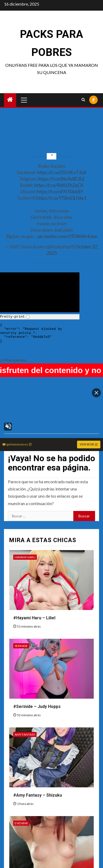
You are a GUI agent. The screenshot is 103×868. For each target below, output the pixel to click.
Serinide (21, 646)
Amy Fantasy (25, 734)
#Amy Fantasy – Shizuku (38, 795)
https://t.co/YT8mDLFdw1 (61, 198)
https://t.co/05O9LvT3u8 (62, 172)
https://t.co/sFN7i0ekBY (60, 191)
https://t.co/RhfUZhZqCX (59, 185)
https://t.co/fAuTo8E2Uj (61, 179)
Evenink (21, 823)
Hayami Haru (25, 557)
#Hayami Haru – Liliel (34, 618)
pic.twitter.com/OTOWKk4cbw (67, 236)
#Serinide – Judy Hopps (37, 707)
